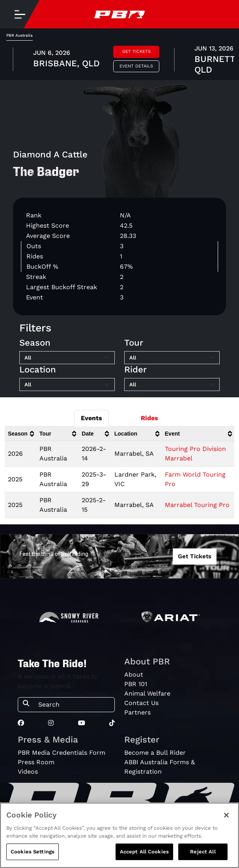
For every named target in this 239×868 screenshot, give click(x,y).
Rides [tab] (149, 418)
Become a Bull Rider (155, 753)
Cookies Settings (33, 852)
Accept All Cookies (144, 852)
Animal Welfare (147, 693)
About (134, 674)
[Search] (74, 705)
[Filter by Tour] (172, 358)
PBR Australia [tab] (20, 35)
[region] (119, 835)
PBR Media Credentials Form (62, 753)
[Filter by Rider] (172, 385)
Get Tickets (136, 51)
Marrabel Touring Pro (197, 505)
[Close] (226, 815)
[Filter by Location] (67, 385)
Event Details (136, 66)
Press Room (36, 762)
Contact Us (141, 703)
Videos (28, 772)
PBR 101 (136, 684)
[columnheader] (21, 434)
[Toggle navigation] (20, 14)
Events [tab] (91, 418)
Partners (137, 712)
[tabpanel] (119, 60)
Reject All (203, 852)
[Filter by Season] (67, 358)
